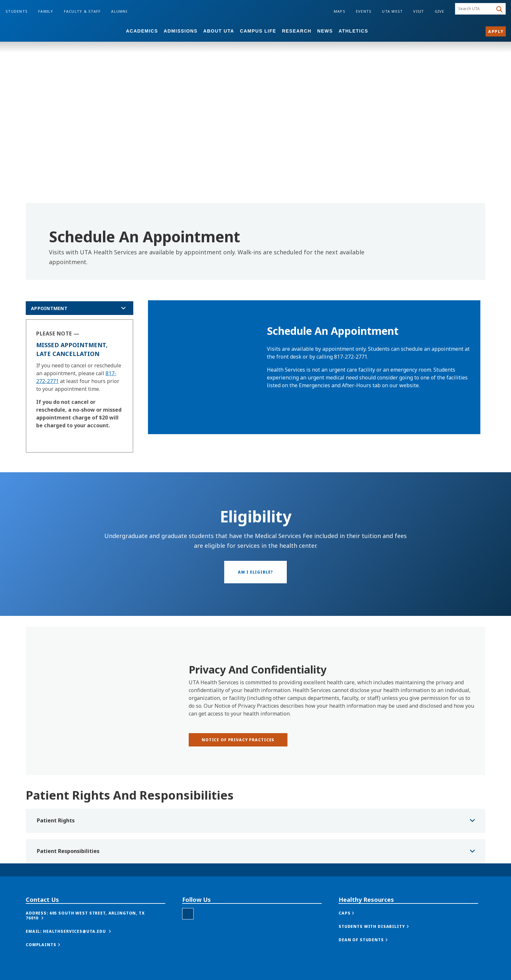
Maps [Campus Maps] (340, 11)
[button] (95, 916)
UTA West (392, 11)
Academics (142, 31)
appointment (49, 308)
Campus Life (258, 31)
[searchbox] (475, 9)
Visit (419, 11)
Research (297, 31)
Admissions (181, 31)
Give (440, 11)
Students (17, 11)
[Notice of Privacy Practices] (238, 740)
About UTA (219, 31)
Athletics (353, 31)
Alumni (119, 11)
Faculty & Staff (82, 11)
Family (46, 11)
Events (364, 11)
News (325, 31)
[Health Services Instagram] (188, 914)
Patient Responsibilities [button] (68, 851)
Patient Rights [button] (56, 820)
